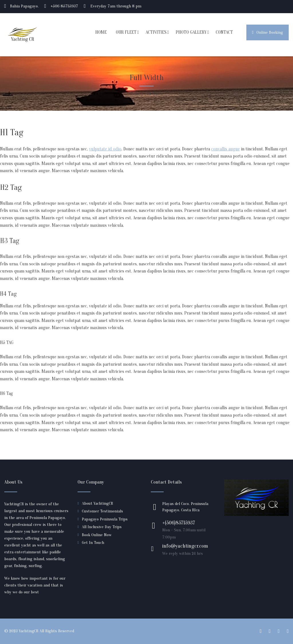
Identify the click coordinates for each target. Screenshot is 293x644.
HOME (101, 32)
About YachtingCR (97, 503)
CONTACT (224, 32)
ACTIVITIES (156, 32)
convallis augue (225, 149)
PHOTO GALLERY (191, 32)
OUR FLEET (126, 32)
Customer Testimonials (102, 511)
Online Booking (268, 32)
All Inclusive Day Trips (102, 527)
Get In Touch (93, 543)
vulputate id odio (105, 149)
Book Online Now (97, 535)
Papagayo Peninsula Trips (105, 519)
